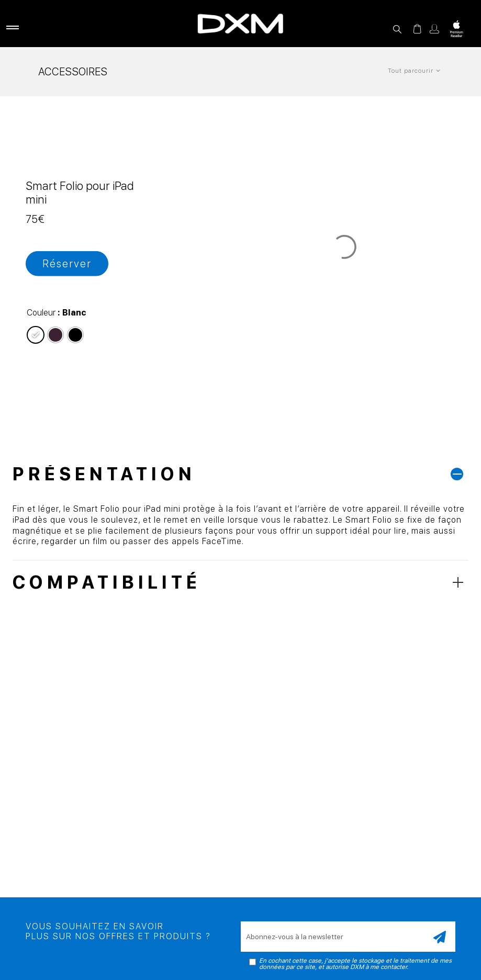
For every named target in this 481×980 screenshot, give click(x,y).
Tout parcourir (411, 71)
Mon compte (434, 29)
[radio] (36, 335)
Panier (417, 29)
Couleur (41, 313)
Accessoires (73, 72)
